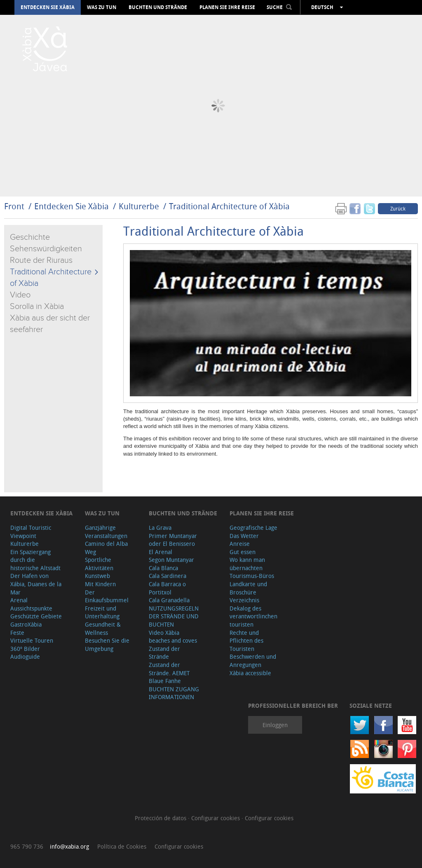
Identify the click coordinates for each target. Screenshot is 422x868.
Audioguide (25, 656)
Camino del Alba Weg (106, 548)
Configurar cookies (216, 818)
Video (20, 295)
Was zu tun (102, 7)
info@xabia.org (69, 846)
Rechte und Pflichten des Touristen (246, 641)
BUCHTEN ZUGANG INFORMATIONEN (174, 693)
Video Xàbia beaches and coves (173, 637)
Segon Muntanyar (171, 560)
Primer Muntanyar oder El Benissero (173, 540)
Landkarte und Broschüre (248, 588)
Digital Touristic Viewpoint (31, 532)
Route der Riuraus (41, 260)
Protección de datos (161, 818)
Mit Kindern (100, 584)
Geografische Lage (253, 528)
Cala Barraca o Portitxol (167, 588)
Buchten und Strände (158, 7)
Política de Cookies (122, 846)
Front (14, 206)
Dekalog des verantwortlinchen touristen (253, 616)
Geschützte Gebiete (36, 616)
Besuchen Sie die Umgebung (107, 645)
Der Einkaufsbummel (107, 596)
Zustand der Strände (164, 653)
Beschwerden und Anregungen (253, 661)
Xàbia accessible (250, 673)
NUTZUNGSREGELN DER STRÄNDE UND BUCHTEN (174, 616)
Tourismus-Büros (252, 576)
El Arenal (161, 552)
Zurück (398, 208)
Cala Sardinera (168, 576)
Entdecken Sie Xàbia (48, 7)
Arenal (19, 600)
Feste (17, 633)
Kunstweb (97, 576)
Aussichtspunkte (31, 608)
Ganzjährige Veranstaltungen (106, 532)
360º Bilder (25, 649)
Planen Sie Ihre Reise (227, 7)
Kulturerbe (139, 206)
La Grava (160, 528)
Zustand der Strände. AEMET (169, 669)
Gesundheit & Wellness (103, 628)
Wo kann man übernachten (247, 564)
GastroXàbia (26, 624)
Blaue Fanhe (165, 681)
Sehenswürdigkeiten (46, 249)
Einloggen (275, 725)
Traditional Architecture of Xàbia (229, 206)
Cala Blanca (163, 568)
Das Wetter (244, 536)
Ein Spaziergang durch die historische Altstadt (35, 560)
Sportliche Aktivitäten (99, 564)
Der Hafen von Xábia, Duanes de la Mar (36, 584)
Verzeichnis (244, 600)
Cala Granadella (169, 600)
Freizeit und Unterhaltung (102, 612)
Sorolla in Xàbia (37, 306)
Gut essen (243, 552)
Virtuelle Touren (32, 640)
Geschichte (30, 237)
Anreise (240, 544)
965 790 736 (27, 846)
